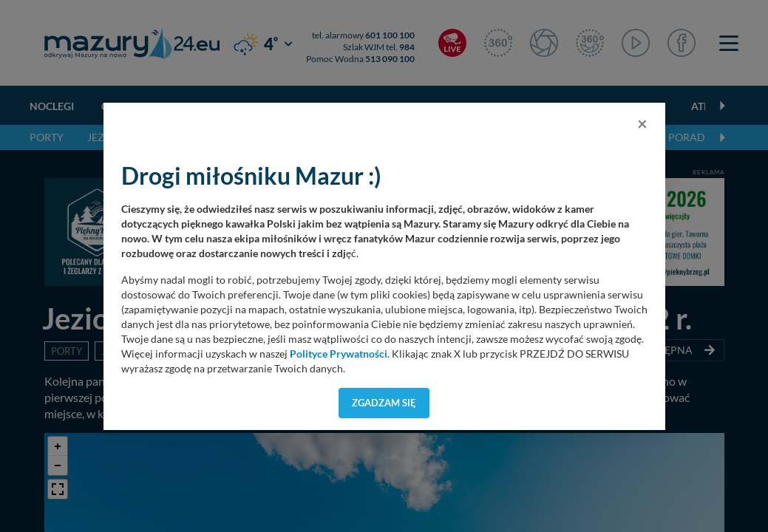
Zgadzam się (384, 403)
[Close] (642, 123)
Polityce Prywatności (339, 354)
